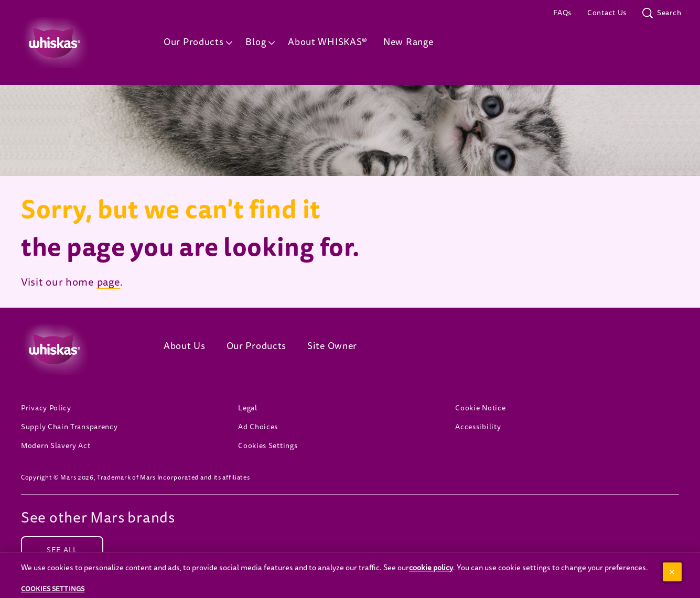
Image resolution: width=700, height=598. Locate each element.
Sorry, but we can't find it (171, 209)
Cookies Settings (268, 446)
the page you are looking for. (190, 247)
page (109, 282)
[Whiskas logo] (77, 349)
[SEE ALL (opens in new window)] (62, 550)
